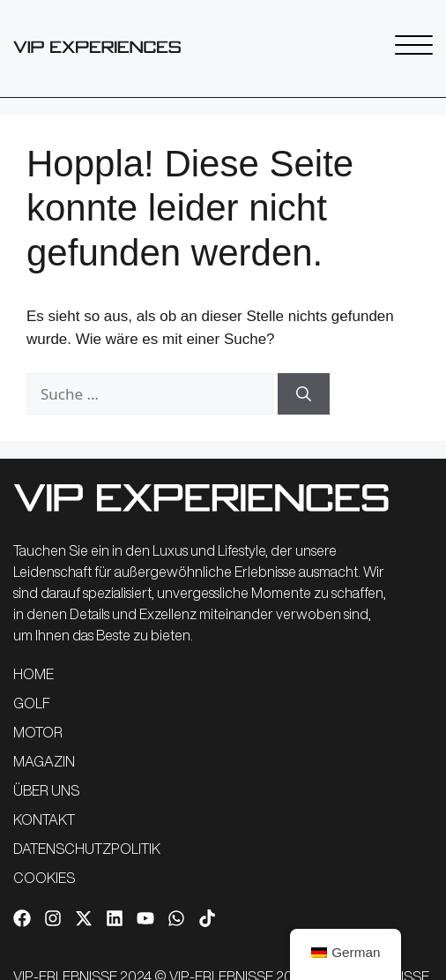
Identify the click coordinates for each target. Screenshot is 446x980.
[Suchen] (304, 394)
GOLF (32, 703)
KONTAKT (44, 819)
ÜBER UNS (46, 790)
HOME (33, 674)
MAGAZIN (44, 761)
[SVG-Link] (97, 47)
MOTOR (38, 732)
